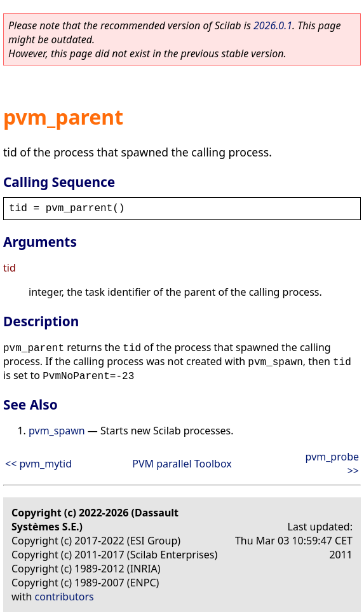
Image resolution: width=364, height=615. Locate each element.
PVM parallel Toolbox (182, 464)
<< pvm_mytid (38, 464)
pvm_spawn (57, 431)
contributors (64, 597)
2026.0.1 (273, 25)
